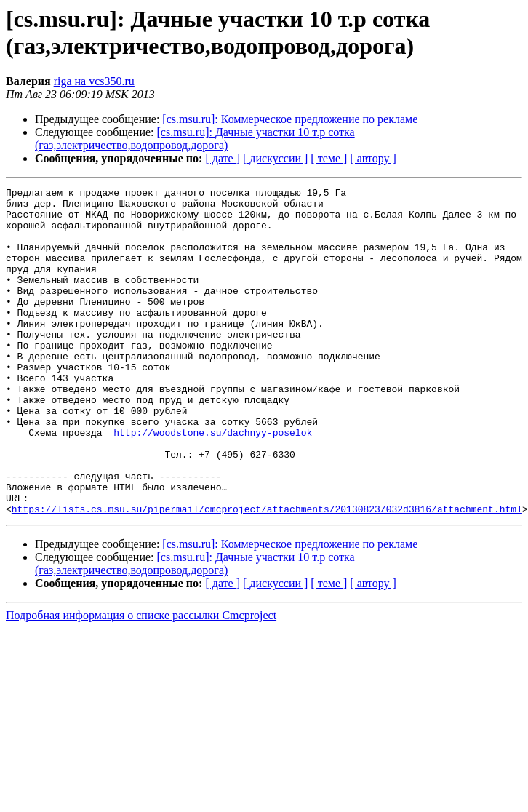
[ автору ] (373, 158)
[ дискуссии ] (275, 158)
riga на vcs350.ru (94, 81)
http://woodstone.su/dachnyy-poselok (213, 482)
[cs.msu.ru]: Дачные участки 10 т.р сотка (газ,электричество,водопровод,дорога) (195, 139)
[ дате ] (223, 158)
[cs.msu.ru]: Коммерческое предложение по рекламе (290, 119)
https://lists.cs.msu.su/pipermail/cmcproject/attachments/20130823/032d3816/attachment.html (267, 574)
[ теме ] (329, 158)
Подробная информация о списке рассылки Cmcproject (141, 681)
